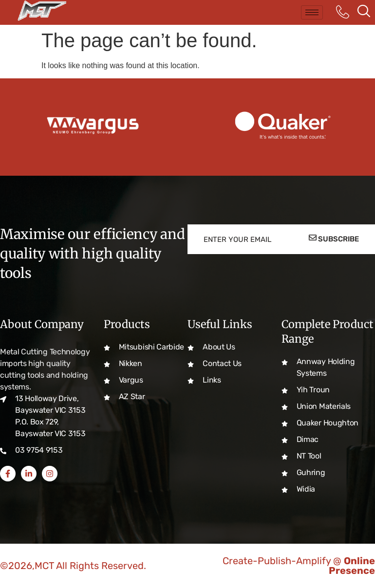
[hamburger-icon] (312, 12)
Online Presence (352, 566)
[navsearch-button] (364, 12)
